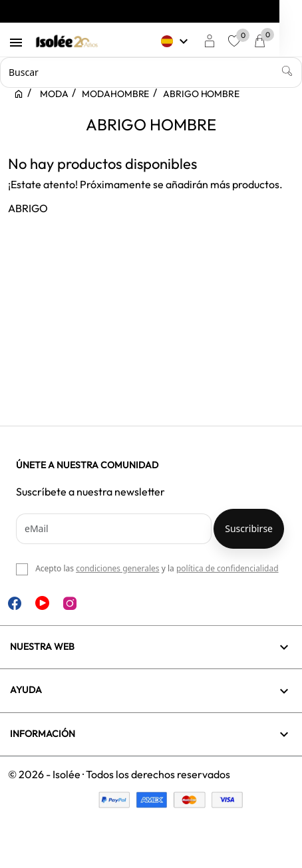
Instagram (70, 603)
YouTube (42, 603)
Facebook (15, 603)
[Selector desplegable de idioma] (199, 41)
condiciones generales (117, 568)
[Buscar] (151, 72)
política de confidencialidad (227, 568)
